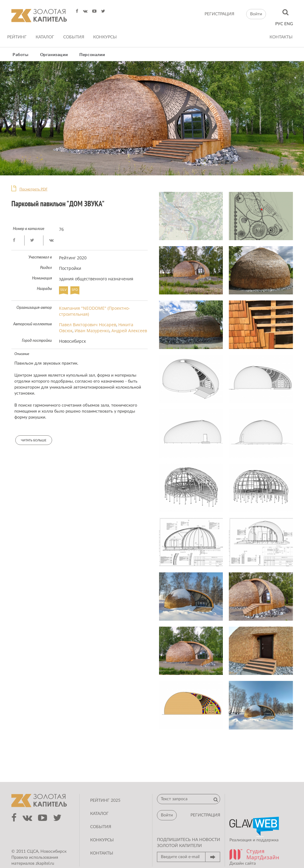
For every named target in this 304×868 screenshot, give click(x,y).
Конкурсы (105, 37)
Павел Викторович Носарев (88, 325)
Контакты (281, 37)
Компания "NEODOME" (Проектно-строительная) (94, 311)
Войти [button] (256, 14)
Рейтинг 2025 (105, 801)
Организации (54, 55)
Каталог (45, 37)
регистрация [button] (205, 815)
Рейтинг (17, 37)
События (74, 37)
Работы (21, 55)
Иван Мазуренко (92, 331)
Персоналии (92, 55)
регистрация (219, 14)
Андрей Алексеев (129, 331)
